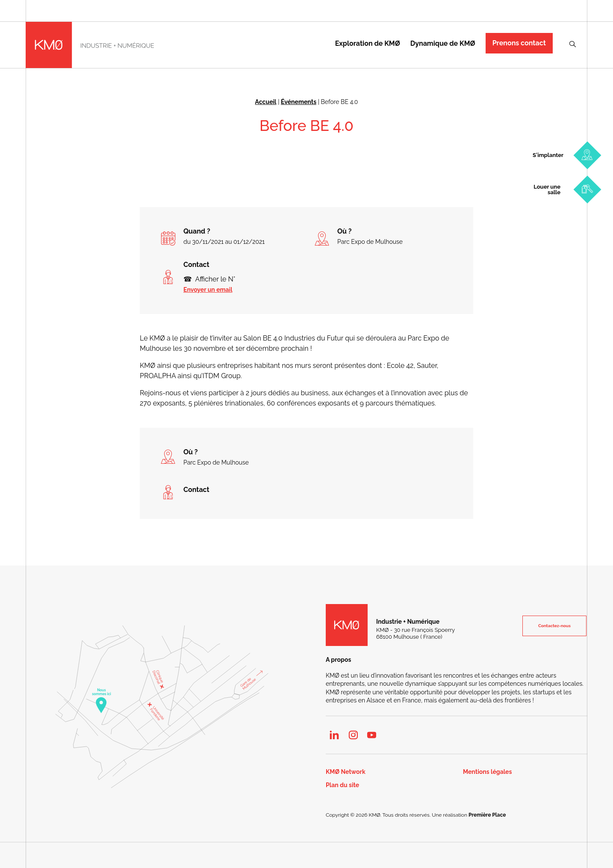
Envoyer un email (208, 290)
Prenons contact (519, 43)
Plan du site (342, 785)
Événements (299, 102)
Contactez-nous (554, 626)
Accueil (266, 102)
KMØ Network (346, 772)
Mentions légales (487, 772)
